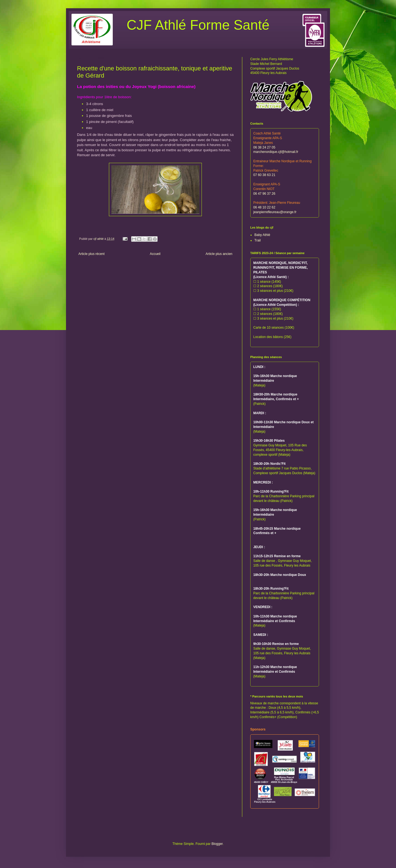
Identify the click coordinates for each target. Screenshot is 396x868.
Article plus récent (91, 254)
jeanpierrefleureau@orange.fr (275, 212)
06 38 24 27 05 (264, 147)
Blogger (217, 844)
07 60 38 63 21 (264, 175)
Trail (258, 240)
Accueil (155, 254)
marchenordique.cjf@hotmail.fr (276, 152)
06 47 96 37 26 (264, 194)
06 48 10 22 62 (264, 207)
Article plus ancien (219, 254)
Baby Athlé (262, 235)
